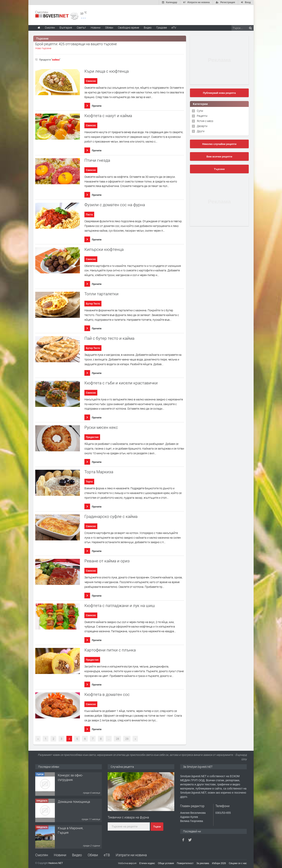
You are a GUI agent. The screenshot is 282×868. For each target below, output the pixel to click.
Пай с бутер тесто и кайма (109, 338)
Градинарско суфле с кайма (111, 516)
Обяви (93, 855)
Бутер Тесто (93, 304)
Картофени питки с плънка (110, 650)
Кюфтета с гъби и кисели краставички (121, 383)
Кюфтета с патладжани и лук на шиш (120, 606)
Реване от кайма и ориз (107, 561)
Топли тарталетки (101, 294)
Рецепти (202, 116)
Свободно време (128, 28)
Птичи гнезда (97, 160)
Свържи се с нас (238, 863)
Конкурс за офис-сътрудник (70, 804)
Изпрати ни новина (131, 855)
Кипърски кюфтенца (104, 249)
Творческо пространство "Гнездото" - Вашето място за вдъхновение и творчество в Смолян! (74, 786)
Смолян (42, 855)
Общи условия (166, 863)
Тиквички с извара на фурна (128, 817)
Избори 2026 (219, 863)
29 (127, 739)
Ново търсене (43, 48)
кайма (56, 60)
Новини (96, 28)
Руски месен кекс (101, 427)
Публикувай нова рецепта (219, 93)
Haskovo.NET (56, 863)
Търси (157, 827)
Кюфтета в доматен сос (107, 694)
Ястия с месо (205, 121)
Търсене (219, 169)
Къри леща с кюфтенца (107, 71)
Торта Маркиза (99, 472)
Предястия (92, 437)
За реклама (203, 863)
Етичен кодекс (147, 863)
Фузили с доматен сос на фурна (115, 205)
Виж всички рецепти (219, 157)
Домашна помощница (74, 828)
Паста (89, 215)
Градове (162, 28)
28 (117, 739)
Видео (77, 855)
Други (201, 131)
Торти (89, 482)
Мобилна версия (127, 863)
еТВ (107, 855)
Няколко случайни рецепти (219, 144)
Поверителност (185, 863)
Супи (200, 111)
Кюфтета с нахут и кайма (108, 116)
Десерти (202, 126)
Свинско (91, 81)
